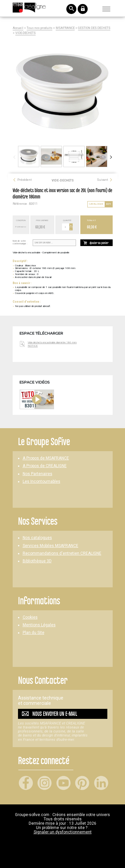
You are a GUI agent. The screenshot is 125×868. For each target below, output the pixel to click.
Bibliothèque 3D (37, 561)
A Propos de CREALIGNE (45, 466)
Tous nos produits (39, 28)
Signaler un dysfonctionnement (63, 832)
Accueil (18, 28)
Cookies (30, 617)
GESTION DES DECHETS (94, 28)
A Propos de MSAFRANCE (46, 458)
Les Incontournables (41, 482)
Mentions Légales (39, 625)
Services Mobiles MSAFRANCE (50, 546)
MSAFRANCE (65, 28)
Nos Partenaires (37, 474)
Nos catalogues (37, 538)
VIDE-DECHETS (25, 33)
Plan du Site (33, 633)
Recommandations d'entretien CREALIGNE (62, 554)
